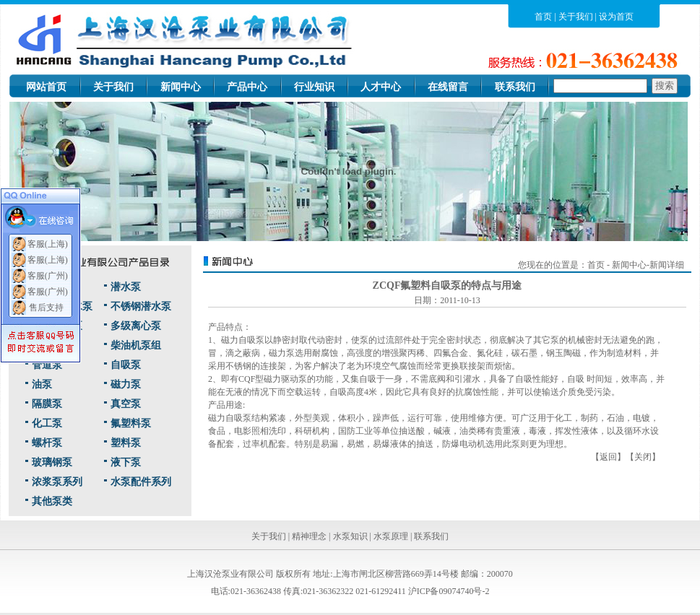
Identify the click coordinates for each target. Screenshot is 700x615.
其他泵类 (52, 501)
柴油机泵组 (136, 345)
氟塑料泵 (131, 423)
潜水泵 (126, 287)
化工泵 (47, 423)
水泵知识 (350, 536)
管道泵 (47, 365)
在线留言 (448, 87)
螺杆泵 (47, 443)
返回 (608, 457)
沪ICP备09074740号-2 (449, 591)
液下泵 (126, 462)
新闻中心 (181, 87)
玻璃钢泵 (52, 462)
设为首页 (616, 17)
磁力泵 (126, 384)
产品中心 (247, 87)
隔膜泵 (47, 404)
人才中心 (381, 87)
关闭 (643, 457)
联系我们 (515, 87)
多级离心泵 (136, 326)
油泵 (42, 384)
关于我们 (576, 17)
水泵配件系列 (141, 482)
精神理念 (309, 536)
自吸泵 (126, 365)
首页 (543, 17)
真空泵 (126, 404)
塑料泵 (126, 443)
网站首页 (46, 87)
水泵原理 (391, 536)
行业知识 (314, 87)
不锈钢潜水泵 (141, 306)
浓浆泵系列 (57, 482)
